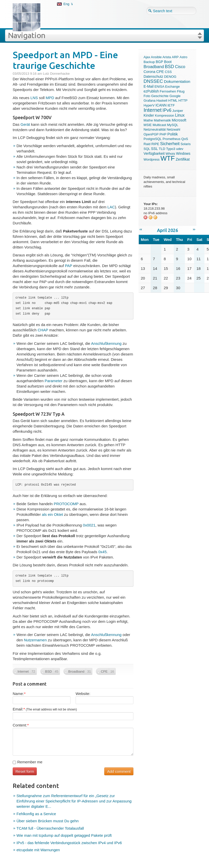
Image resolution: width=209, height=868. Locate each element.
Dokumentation (177, 81)
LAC (111, 207)
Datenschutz (153, 76)
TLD (162, 149)
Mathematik (162, 120)
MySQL (173, 125)
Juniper (178, 111)
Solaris (186, 144)
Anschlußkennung (106, 343)
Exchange (172, 87)
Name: (19, 694)
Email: (45, 709)
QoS (185, 139)
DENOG (170, 77)
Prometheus (171, 139)
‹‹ (141, 229)
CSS (168, 72)
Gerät (25, 124)
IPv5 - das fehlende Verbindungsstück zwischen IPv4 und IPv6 (69, 843)
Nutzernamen (35, 640)
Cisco (180, 67)
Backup (149, 62)
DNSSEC (153, 81)
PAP (69, 266)
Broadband (154, 67)
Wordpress (152, 159)
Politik (173, 134)
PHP (163, 134)
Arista (167, 57)
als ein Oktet (52, 514)
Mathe (148, 120)
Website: (83, 694)
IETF (171, 105)
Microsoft (179, 120)
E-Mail (149, 86)
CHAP (43, 330)
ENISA (159, 87)
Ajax (147, 57)
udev (180, 149)
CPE (160, 72)
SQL (147, 149)
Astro (184, 57)
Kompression (165, 115)
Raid (147, 144)
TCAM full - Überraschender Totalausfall (50, 828)
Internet (153, 110)
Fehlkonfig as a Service (36, 814)
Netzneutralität (155, 129)
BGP (159, 62)
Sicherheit (170, 144)
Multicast (159, 125)
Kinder (149, 115)
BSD (169, 67)
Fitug (181, 91)
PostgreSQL (153, 139)
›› (194, 229)
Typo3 (171, 149)
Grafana (150, 100)
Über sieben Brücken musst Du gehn (48, 821)
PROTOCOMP (67, 504)
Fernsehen (168, 91)
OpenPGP (151, 134)
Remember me (28, 762)
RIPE (155, 144)
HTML (173, 100)
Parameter (54, 381)
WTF (168, 158)
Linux (180, 115)
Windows (183, 153)
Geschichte (160, 96)
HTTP (183, 100)
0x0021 (89, 525)
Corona (149, 72)
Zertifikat (183, 159)
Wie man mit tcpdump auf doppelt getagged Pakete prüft (64, 835)
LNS (34, 98)
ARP (175, 57)
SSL (154, 149)
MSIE (148, 125)
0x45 (103, 552)
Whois (170, 154)
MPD (50, 98)
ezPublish (151, 91)
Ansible (156, 57)
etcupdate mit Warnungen (38, 850)
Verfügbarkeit (154, 153)
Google (175, 96)
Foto (147, 96)
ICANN (161, 105)
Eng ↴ (68, 4)
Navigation (27, 35)
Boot (168, 62)
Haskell (162, 100)
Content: (21, 725)
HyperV (149, 105)
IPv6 (167, 110)
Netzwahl (173, 129)
